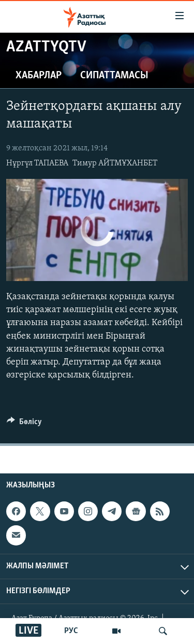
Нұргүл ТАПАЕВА (37, 163)
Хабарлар (39, 76)
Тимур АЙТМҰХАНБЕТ (115, 163)
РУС (71, 631)
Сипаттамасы (114, 76)
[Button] (24, 424)
